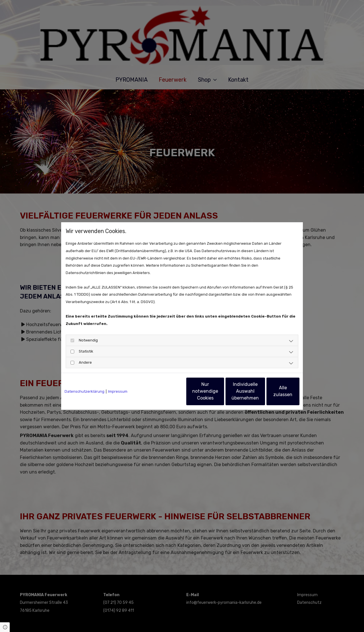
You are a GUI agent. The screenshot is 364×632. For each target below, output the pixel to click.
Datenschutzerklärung (84, 391)
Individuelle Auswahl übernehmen (219, 391)
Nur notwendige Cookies (165, 391)
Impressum (118, 391)
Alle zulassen (273, 391)
